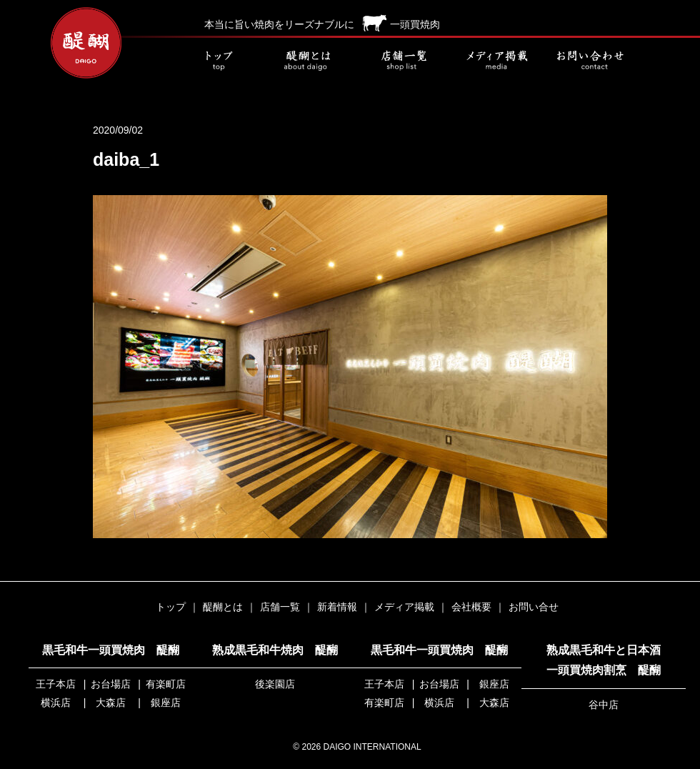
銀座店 (166, 703)
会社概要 (471, 607)
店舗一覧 (404, 61)
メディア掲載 (496, 61)
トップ (218, 61)
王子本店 (56, 684)
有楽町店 (166, 684)
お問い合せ (589, 61)
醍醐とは (311, 61)
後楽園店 (275, 684)
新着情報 (337, 607)
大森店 (111, 703)
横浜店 (56, 703)
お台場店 (111, 684)
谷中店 (604, 705)
